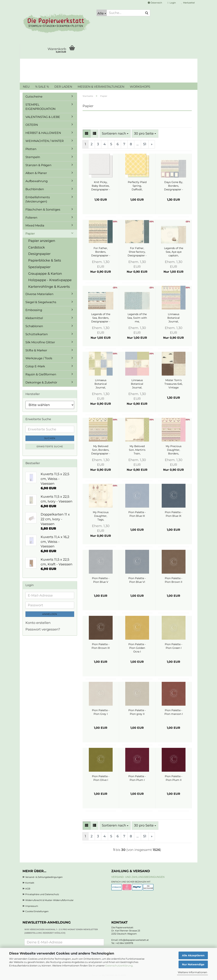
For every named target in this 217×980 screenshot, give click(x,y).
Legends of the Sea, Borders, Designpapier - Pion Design (101, 318)
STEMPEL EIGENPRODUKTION (40, 107)
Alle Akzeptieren (193, 955)
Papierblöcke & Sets (45, 260)
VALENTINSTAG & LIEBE (43, 117)
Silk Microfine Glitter (40, 342)
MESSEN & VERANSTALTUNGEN (101, 87)
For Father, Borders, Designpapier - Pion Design (101, 252)
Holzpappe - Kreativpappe (50, 280)
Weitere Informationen (192, 972)
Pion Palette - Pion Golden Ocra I (137, 648)
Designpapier (39, 254)
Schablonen (34, 326)
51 (145, 144)
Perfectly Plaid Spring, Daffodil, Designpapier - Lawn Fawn (137, 186)
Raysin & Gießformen (41, 374)
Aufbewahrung (37, 181)
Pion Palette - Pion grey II (137, 712)
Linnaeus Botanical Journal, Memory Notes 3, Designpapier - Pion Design (137, 384)
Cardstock (37, 247)
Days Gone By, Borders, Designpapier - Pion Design (174, 186)
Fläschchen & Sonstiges (43, 210)
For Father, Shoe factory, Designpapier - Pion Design (137, 252)
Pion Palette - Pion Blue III (137, 514)
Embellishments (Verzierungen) (38, 199)
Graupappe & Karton (45, 274)
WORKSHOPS (140, 87)
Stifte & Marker (36, 350)
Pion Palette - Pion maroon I (174, 712)
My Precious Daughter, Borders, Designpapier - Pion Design (174, 450)
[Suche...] (102, 13)
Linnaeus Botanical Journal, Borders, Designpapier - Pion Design (174, 318)
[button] (155, 3)
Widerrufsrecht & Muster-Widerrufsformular (49, 900)
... (138, 144)
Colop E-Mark (35, 366)
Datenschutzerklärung (119, 966)
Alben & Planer (36, 173)
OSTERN (32, 125)
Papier (30, 234)
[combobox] (115, 134)
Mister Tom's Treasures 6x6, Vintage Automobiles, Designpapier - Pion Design (174, 384)
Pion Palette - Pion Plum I (137, 778)
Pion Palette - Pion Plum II (174, 778)
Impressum (32, 906)
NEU (26, 87)
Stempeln (33, 157)
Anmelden (50, 614)
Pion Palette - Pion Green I (174, 646)
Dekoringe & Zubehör (41, 382)
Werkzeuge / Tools (39, 358)
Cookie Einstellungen (37, 911)
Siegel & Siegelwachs (41, 302)
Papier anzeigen (42, 241)
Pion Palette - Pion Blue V (101, 580)
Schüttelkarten (37, 334)
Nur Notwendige (193, 964)
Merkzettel (188, 3)
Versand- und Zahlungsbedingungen (138, 877)
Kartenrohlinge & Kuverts (49, 287)
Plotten (31, 149)
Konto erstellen (38, 623)
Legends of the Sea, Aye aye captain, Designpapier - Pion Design (174, 252)
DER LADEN (63, 87)
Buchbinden (35, 189)
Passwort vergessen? (43, 629)
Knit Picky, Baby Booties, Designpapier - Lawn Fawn (101, 186)
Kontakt (30, 883)
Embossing (34, 310)
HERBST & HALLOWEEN (43, 133)
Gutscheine (34, 97)
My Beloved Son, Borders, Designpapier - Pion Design (101, 450)
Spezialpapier (39, 267)
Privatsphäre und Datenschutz (42, 894)
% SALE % (42, 87)
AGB (28, 889)
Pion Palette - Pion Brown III (101, 646)
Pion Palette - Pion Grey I (101, 712)
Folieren (31, 218)
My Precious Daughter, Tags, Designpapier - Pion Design (101, 516)
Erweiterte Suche (50, 446)
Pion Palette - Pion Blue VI (137, 580)
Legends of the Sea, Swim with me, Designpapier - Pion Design (137, 318)
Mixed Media (35, 225)
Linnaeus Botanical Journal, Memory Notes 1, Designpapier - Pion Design (101, 384)
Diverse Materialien (39, 294)
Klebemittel (34, 318)
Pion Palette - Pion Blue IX (174, 514)
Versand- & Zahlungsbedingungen (44, 877)
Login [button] (172, 3)
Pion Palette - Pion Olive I (101, 778)
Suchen (50, 438)
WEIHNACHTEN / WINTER (45, 141)
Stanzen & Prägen (38, 165)
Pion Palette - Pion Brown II (174, 580)
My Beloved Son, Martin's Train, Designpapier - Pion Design (137, 450)
